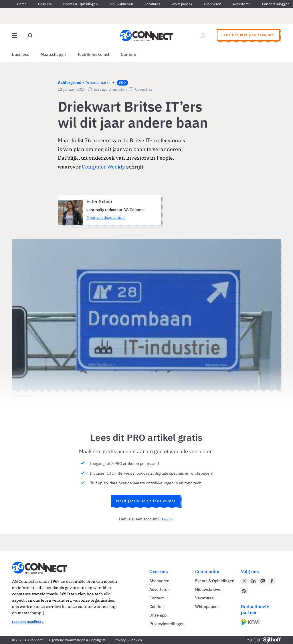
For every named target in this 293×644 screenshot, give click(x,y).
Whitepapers (182, 4)
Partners (269, 4)
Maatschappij (53, 54)
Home (22, 4)
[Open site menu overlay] (14, 35)
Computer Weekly (103, 167)
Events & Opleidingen (81, 4)
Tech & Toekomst (93, 54)
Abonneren (212, 4)
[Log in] (203, 35)
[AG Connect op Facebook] (272, 581)
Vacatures (152, 4)
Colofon (157, 607)
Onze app (158, 615)
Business (21, 54)
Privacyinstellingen (167, 624)
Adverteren (242, 4)
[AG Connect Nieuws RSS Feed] (244, 591)
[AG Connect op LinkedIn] (254, 581)
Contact (157, 598)
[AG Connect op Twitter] (244, 581)
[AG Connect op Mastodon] (263, 581)
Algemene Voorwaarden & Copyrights (77, 640)
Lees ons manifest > (28, 622)
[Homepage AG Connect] (146, 35)
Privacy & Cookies (128, 640)
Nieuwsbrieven (121, 4)
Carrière (128, 54)
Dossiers (45, 4)
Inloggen (283, 4)
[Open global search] (30, 35)
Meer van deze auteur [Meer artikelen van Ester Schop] (106, 217)
